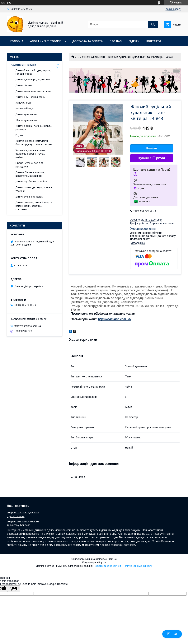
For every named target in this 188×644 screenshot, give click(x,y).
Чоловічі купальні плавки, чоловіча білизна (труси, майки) (31, 154)
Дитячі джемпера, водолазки (33, 79)
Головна (17, 41)
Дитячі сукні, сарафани (29, 197)
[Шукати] (153, 24)
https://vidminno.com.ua (27, 326)
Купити (152, 148)
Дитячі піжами (24, 85)
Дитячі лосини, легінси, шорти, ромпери (34, 128)
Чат (172, 634)
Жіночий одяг (24, 103)
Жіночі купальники (93, 57)
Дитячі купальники (26, 114)
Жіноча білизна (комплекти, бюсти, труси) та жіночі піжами (34, 143)
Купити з (152, 158)
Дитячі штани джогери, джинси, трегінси (34, 189)
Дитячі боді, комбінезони (30, 97)
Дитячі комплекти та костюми (33, 91)
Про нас (116, 41)
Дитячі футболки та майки (31, 182)
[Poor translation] (14, 589)
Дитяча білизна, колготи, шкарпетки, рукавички (30, 174)
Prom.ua (112, 559)
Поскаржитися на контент (107, 566)
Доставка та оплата (87, 41)
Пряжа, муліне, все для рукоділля (29, 165)
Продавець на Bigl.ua (94, 562)
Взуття (19, 135)
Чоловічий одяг (25, 108)
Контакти (154, 41)
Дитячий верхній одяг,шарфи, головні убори (33, 72)
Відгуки (134, 41)
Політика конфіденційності (137, 566)
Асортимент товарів (46, 41)
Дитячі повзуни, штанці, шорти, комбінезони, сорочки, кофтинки (34, 206)
